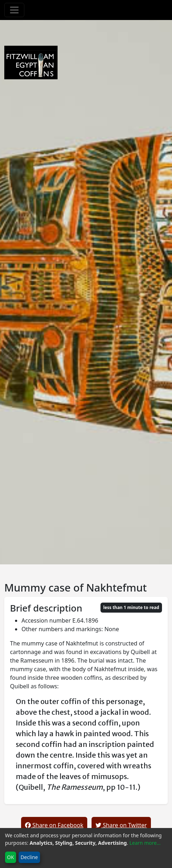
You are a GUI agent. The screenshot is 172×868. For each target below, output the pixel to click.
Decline (29, 857)
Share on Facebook (54, 825)
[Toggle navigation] (14, 10)
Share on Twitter (121, 825)
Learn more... (145, 843)
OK (11, 857)
